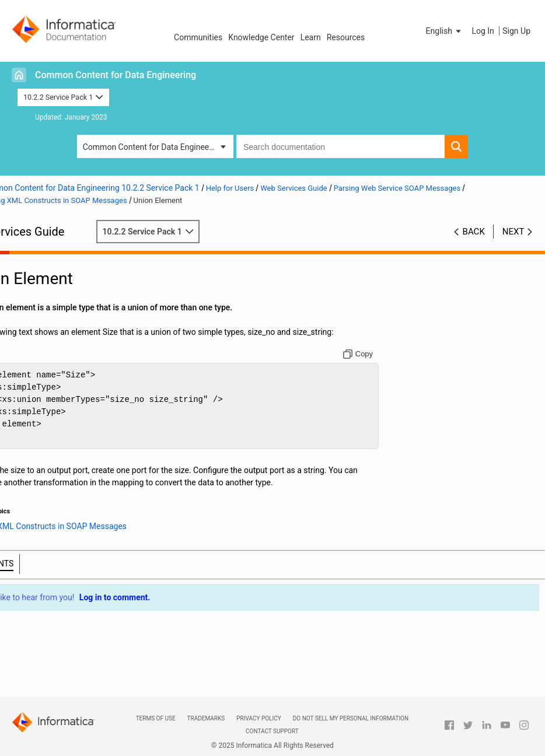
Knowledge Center (261, 37)
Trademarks (206, 718)
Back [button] (474, 232)
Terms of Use (156, 718)
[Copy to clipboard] (370, 354)
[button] (445, 31)
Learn (311, 37)
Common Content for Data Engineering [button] (153, 147)
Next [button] (513, 232)
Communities (198, 37)
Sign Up (516, 31)
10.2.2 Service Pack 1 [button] (63, 97)
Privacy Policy (258, 718)
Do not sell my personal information (351, 718)
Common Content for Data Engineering (116, 75)
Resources (346, 37)
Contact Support (272, 731)
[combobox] (340, 146)
